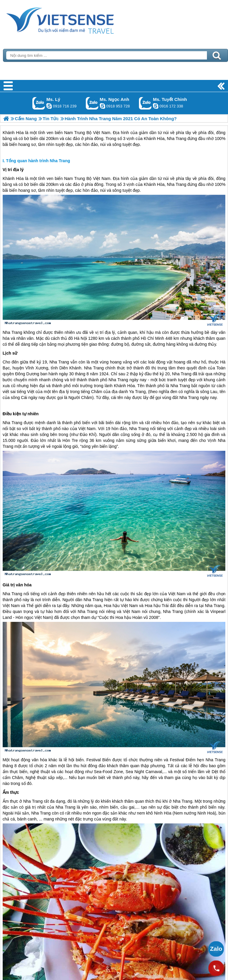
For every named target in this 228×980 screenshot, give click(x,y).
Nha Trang (176, 184)
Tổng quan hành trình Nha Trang (38, 161)
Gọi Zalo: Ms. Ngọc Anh (92, 103)
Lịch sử (10, 353)
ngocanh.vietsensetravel (102, 106)
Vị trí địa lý (13, 170)
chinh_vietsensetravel (156, 106)
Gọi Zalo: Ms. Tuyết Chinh (145, 103)
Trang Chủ (75, 19)
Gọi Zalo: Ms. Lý (39, 103)
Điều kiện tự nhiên (21, 414)
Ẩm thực (11, 792)
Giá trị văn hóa (17, 585)
